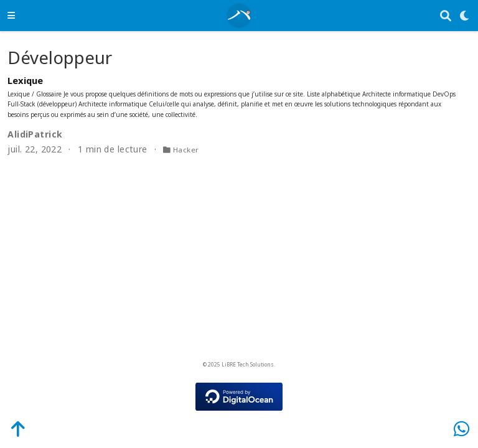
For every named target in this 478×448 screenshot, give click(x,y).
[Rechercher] (446, 16)
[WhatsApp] (462, 428)
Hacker (186, 150)
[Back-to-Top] (11, 428)
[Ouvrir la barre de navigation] (11, 15)
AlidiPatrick (35, 134)
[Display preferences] (465, 16)
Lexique (25, 80)
